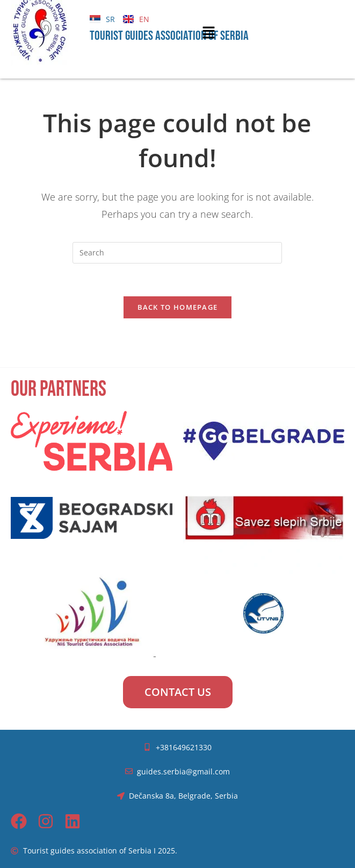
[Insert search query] (177, 253)
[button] (209, 33)
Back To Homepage (178, 307)
